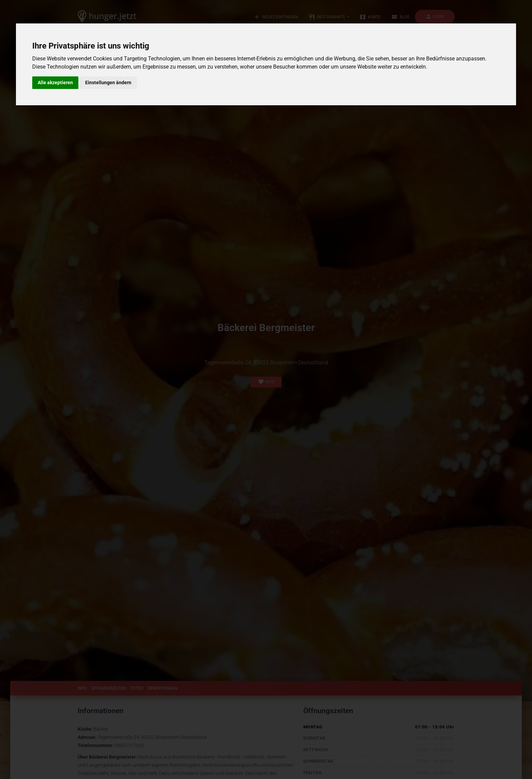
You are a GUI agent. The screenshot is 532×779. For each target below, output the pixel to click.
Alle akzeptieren (55, 83)
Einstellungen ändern (108, 83)
